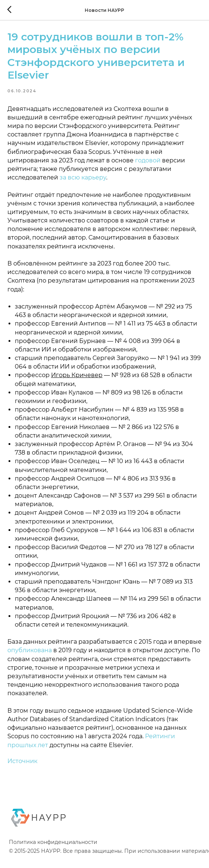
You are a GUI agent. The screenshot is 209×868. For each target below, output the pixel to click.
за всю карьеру (83, 182)
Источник (22, 766)
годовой (148, 165)
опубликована (30, 655)
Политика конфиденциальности (53, 852)
